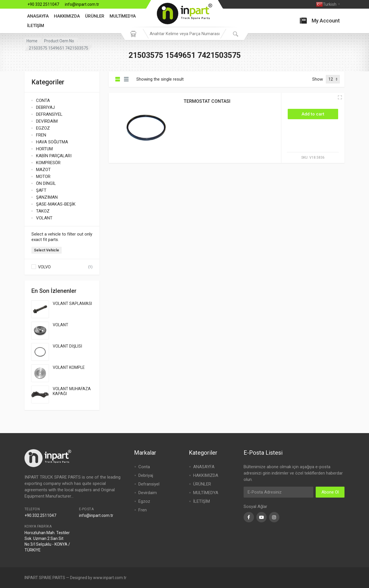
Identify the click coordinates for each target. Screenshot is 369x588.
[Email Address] (278, 492)
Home (32, 41)
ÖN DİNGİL (46, 183)
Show (318, 79)
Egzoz (144, 501)
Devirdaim (148, 493)
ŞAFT (41, 190)
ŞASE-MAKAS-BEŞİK (56, 204)
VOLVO (44, 267)
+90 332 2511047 (43, 4)
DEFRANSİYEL (49, 114)
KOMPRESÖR (48, 163)
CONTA (43, 100)
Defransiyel (149, 484)
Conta (144, 467)
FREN (41, 135)
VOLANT (44, 218)
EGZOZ (43, 128)
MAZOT (43, 170)
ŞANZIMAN (47, 197)
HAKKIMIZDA (67, 16)
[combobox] (184, 34)
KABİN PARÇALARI (54, 156)
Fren (143, 510)
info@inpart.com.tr (82, 4)
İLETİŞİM (36, 26)
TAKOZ (43, 211)
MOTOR (43, 177)
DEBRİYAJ (45, 107)
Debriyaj (146, 475)
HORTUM (44, 149)
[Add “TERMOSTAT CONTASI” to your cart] (313, 114)
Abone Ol (330, 492)
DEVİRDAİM (47, 121)
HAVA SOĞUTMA (52, 142)
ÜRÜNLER (95, 16)
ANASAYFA (38, 16)
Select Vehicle (47, 250)
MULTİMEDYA (123, 16)
